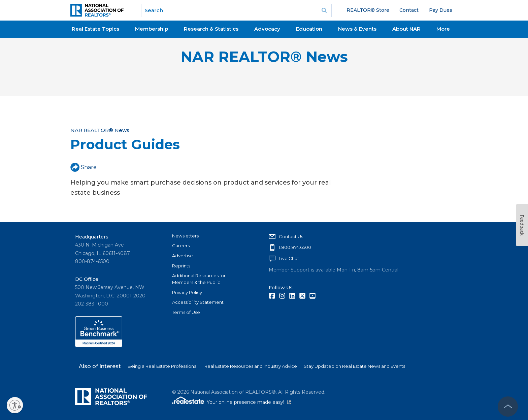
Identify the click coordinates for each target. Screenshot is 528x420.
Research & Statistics (211, 29)
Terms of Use (186, 312)
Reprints (181, 266)
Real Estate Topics (95, 29)
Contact (409, 10)
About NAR (406, 29)
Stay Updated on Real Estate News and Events (354, 366)
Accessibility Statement (198, 302)
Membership (152, 29)
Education (309, 29)
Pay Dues (441, 10)
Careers (181, 246)
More (443, 29)
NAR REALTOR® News (264, 57)
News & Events (357, 29)
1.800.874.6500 (295, 247)
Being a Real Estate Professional (163, 366)
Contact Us (291, 236)
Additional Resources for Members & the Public (199, 279)
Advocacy (267, 29)
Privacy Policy (187, 292)
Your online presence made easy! (249, 402)
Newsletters (185, 236)
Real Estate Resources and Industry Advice (251, 366)
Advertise (183, 256)
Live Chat (289, 258)
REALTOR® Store (368, 10)
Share (84, 167)
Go (324, 10)
